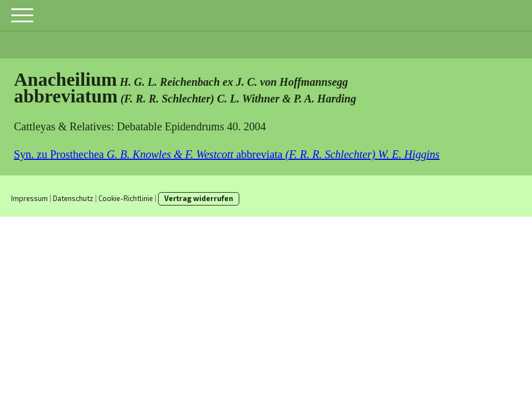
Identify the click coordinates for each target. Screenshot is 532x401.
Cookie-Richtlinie (126, 198)
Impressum (29, 198)
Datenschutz (73, 198)
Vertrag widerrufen (199, 198)
